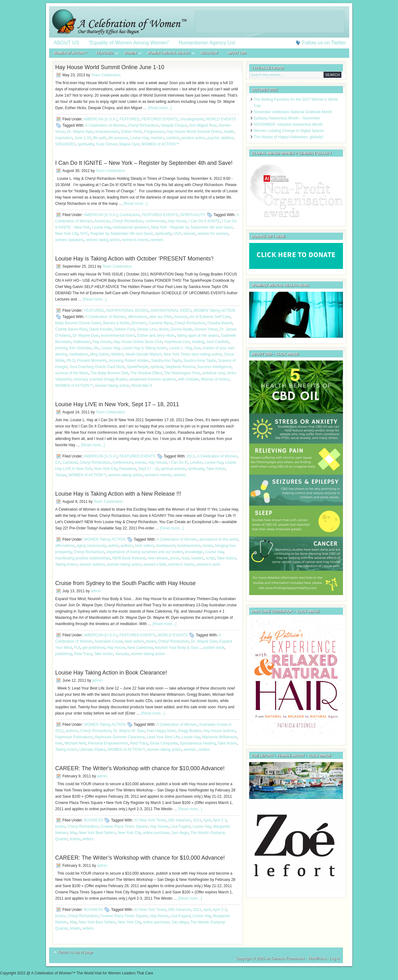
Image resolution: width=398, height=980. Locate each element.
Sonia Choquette (164, 743)
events (141, 462)
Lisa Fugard (180, 826)
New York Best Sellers (97, 833)
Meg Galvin (100, 354)
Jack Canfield (217, 342)
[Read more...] (160, 108)
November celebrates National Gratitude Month (293, 112)
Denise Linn (147, 329)
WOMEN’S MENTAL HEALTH (169, 54)
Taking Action (66, 564)
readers (197, 558)
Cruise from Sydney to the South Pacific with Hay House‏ (126, 583)
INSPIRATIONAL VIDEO (171, 311)
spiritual (157, 367)
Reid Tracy (83, 654)
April (207, 820)
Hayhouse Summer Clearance (120, 737)
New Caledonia (140, 648)
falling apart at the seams (198, 336)
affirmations (138, 317)
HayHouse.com (177, 342)
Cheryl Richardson (143, 125)
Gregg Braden (189, 731)
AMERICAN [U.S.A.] (101, 119)
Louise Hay (139, 138)
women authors (92, 564)
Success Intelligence (214, 367)
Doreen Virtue (206, 329)
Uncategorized (192, 119)
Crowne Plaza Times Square (124, 826)
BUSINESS (93, 820)
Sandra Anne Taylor (200, 361)
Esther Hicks (131, 132)
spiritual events (173, 469)
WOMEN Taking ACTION (214, 311)
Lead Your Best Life (163, 737)
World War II (142, 386)
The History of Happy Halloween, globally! (289, 137)
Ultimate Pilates (92, 750)
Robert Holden (137, 361)
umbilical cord (213, 373)
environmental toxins (118, 336)
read (185, 558)
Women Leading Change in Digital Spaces (289, 131)
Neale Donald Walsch (144, 354)
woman (189, 234)
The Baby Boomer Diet (109, 373)
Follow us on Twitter (324, 43)
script (210, 558)
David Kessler (101, 329)
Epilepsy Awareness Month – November (287, 118)
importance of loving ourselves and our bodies (145, 552)
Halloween (82, 342)
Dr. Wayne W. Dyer (129, 731)
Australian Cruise (109, 641)
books (208, 546)
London (196, 462)
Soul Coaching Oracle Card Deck (97, 367)
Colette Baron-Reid (71, 329)
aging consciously (91, 546)
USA (177, 234)
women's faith (155, 564)
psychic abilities (220, 138)
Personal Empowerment (108, 743)
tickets (75, 839)
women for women (213, 234)
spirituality (86, 144)
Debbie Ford (124, 329)
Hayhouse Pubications (74, 737)
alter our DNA (161, 317)
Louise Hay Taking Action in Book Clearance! (111, 673)
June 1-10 (83, 138)
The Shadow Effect (146, 373)
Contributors (130, 215)
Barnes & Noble (116, 323)
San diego (180, 833)
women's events (135, 240)
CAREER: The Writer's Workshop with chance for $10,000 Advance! (140, 768)
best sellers (145, 546)
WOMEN (130, 54)
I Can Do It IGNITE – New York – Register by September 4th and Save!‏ (144, 163)
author (113, 546)
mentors (157, 138)
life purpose (118, 138)
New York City (67, 234)
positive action (194, 138)
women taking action (103, 240)
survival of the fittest (72, 373)
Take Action (216, 469)
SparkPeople (137, 367)
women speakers (70, 240)
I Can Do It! (178, 462)
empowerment (107, 132)
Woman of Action (215, 379)
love (197, 348)
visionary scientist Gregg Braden (101, 379)
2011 (191, 456)
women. (157, 240)
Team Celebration (106, 75)
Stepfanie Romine (180, 367)
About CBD (237, 53)
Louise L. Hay (181, 348)
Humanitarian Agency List (207, 43)
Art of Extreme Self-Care (210, 317)
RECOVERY (209, 53)
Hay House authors (219, 731)
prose (174, 558)
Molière (117, 354)
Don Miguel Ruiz (203, 125)
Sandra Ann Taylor (166, 361)
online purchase (156, 833)
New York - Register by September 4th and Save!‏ (192, 227)
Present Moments (92, 361)
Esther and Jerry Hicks (156, 336)
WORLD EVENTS (221, 119)
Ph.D (71, 361)
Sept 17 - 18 (148, 469)
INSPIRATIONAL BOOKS (127, 311)
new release (158, 558)
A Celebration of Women (105, 125)
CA (58, 462)
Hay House (177, 221)
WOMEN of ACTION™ (71, 53)
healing (198, 342)
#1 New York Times (150, 820)
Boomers (139, 323)
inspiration (64, 138)
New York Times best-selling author (193, 354)
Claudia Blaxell (220, 323)
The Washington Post (182, 373)
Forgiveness (154, 132)
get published (93, 648)
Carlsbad (70, 462)
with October (188, 379)
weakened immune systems (153, 379)
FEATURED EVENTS (160, 119)
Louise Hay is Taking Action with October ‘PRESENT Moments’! (135, 259)
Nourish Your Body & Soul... (178, 648)
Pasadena (128, 469)
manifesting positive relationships (83, 558)
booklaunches (189, 546)
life (96, 348)
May (73, 833)
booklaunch (166, 546)
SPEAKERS (65, 144)
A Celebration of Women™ (199, 22)
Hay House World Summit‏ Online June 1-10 (110, 67)
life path (100, 138)
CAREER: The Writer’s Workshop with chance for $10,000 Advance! (140, 858)
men (59, 743)
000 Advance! (180, 820)
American (102, 221)
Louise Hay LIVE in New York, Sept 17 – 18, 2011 (117, 404)
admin (96, 591)
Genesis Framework (288, 958)
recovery (116, 361)
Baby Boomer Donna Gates (78, 323)
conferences (155, 221)
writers (204, 750)
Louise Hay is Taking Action (144, 348)
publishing (64, 654)
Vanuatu (122, 654)
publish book (214, 648)
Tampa (61, 475)
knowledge (194, 552)
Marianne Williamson (220, 737)
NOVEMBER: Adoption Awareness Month (288, 124)
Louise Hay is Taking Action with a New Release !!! (118, 494)
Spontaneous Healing (198, 743)
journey (61, 348)
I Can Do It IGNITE (204, 221)
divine (164, 329)
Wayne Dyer (129, 144)
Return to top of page (76, 952)
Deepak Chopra (174, 125)
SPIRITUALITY (193, 215)
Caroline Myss (160, 323)
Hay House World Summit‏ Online (194, 132)
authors (127, 546)
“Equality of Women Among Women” (129, 43)
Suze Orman (106, 144)
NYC (84, 234)
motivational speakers (131, 227)
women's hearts (181, 564)
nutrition (173, 138)
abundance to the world (219, 539)
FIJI (77, 648)
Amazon (181, 317)
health (229, 132)
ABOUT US (67, 43)
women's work (209, 564)
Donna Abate (181, 329)
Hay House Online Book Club (138, 342)
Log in (335, 958)
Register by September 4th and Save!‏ (122, 234)
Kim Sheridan (81, 348)
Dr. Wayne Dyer (80, 132)
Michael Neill (75, 743)
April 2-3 (220, 820)
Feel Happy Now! (161, 731)
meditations (78, 354)
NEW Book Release (129, 558)
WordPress (317, 958)
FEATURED (105, 54)
